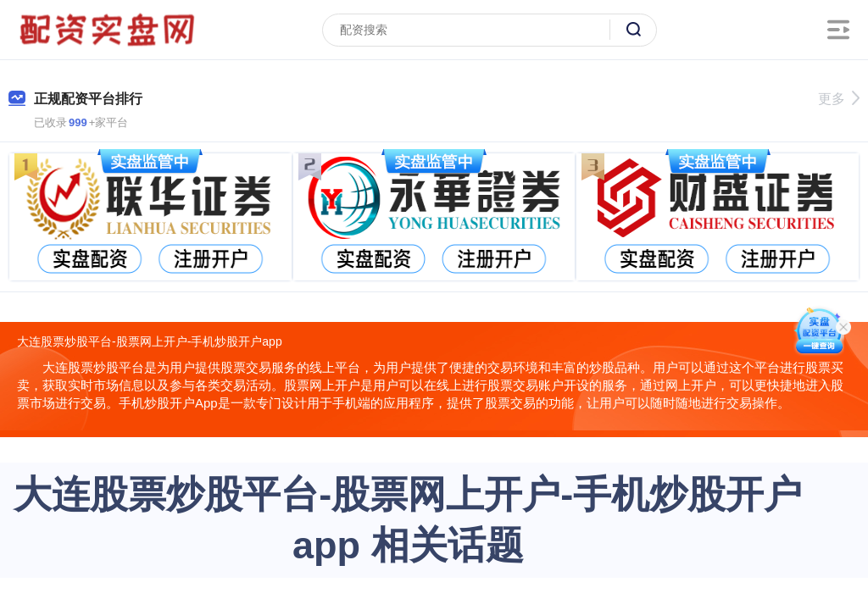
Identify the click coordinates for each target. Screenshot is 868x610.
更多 (839, 99)
